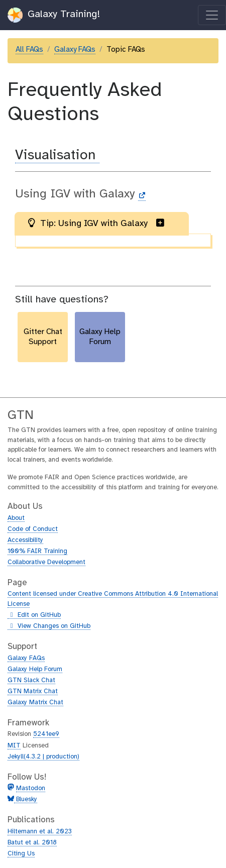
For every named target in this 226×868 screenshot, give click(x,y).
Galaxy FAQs (75, 50)
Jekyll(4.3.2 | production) (43, 757)
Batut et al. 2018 (32, 843)
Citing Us (21, 854)
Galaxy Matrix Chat (35, 702)
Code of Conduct (33, 529)
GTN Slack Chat (31, 680)
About (16, 518)
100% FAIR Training (37, 551)
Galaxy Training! (54, 15)
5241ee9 (46, 734)
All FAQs (29, 50)
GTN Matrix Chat (33, 691)
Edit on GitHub (34, 615)
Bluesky (26, 799)
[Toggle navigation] (212, 15)
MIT (14, 746)
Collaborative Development (46, 562)
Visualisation (57, 155)
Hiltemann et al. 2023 (40, 832)
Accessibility (25, 540)
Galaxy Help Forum (35, 669)
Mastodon (31, 788)
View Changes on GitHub (49, 626)
